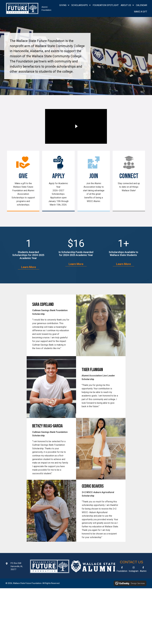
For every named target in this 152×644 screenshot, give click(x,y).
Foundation (46, 10)
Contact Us (132, 562)
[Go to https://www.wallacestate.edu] (129, 174)
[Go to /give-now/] (23, 181)
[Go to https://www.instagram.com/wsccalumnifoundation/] (134, 570)
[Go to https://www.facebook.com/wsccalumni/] (143, 570)
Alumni (44, 7)
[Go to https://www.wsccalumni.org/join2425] (94, 180)
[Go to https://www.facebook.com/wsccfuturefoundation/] (122, 570)
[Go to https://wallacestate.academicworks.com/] (58, 181)
